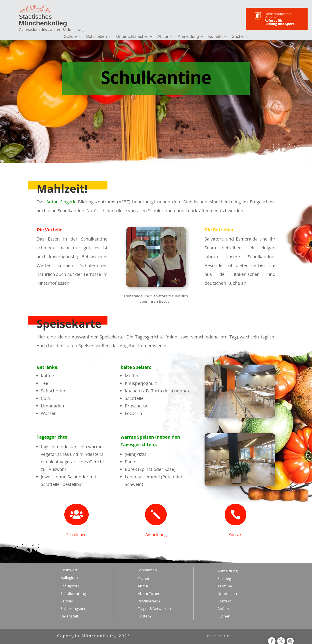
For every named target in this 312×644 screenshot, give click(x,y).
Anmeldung (188, 37)
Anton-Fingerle (61, 202)
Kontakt (215, 37)
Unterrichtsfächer (132, 37)
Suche (238, 37)
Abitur (163, 37)
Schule (70, 37)
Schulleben (96, 37)
